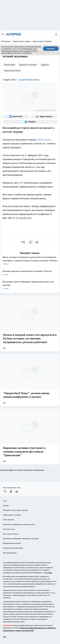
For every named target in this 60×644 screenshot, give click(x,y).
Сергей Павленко (29, 80)
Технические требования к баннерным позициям (21, 539)
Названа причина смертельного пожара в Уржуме (30, 273)
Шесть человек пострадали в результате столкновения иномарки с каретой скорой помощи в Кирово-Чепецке (30, 261)
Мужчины (10, 65)
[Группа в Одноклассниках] (11, 492)
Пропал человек (28, 65)
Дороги (45, 65)
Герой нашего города (22, 41)
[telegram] (38, 242)
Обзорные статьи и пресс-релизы (15, 510)
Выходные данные (10, 553)
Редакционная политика (12, 543)
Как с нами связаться (11, 534)
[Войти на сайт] (56, 34)
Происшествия (12, 70)
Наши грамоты (9, 520)
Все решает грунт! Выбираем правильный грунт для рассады (30, 285)
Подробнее (48, 573)
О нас (5, 501)
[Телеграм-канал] (30, 122)
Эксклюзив (6, 41)
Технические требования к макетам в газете (19, 524)
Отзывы (6, 505)
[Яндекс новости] (44, 117)
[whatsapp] (31, 242)
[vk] (23, 242)
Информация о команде (12, 515)
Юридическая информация (13, 548)
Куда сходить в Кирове (42, 41)
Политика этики (9, 529)
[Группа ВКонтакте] (16, 117)
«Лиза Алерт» (44, 140)
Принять (51, 49)
